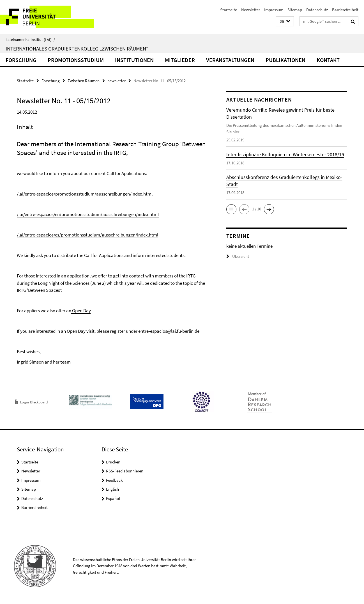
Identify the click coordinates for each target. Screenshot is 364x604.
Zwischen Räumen (84, 81)
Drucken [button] (113, 462)
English (112, 489)
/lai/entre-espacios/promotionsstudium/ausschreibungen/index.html (85, 194)
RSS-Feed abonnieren (125, 471)
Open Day (81, 311)
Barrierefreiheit (345, 10)
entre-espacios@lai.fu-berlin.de (169, 331)
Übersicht (238, 256)
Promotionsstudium (76, 60)
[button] (285, 21)
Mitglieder (180, 60)
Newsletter (251, 10)
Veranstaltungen (230, 60)
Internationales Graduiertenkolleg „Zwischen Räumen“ (77, 49)
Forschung (21, 60)
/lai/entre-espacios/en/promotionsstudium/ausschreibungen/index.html (88, 214)
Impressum (274, 10)
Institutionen (134, 60)
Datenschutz (317, 10)
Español (113, 498)
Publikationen (285, 60)
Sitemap (295, 10)
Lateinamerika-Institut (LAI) (30, 40)
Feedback (114, 480)
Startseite (229, 10)
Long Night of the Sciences (64, 283)
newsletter (117, 81)
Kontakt (328, 60)
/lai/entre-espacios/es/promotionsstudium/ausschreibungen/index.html (87, 235)
